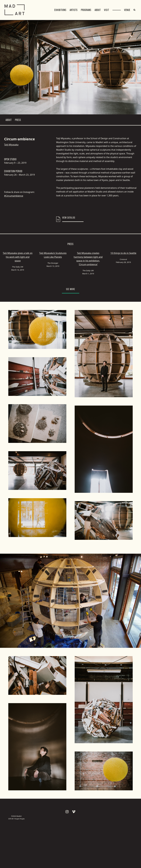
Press (18, 120)
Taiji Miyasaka (11, 145)
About (98, 10)
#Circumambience (14, 196)
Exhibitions (60, 10)
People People (20, 819)
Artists (74, 10)
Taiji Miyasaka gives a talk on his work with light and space (18, 257)
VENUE (127, 10)
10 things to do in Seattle (123, 253)
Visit (107, 10)
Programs (86, 10)
